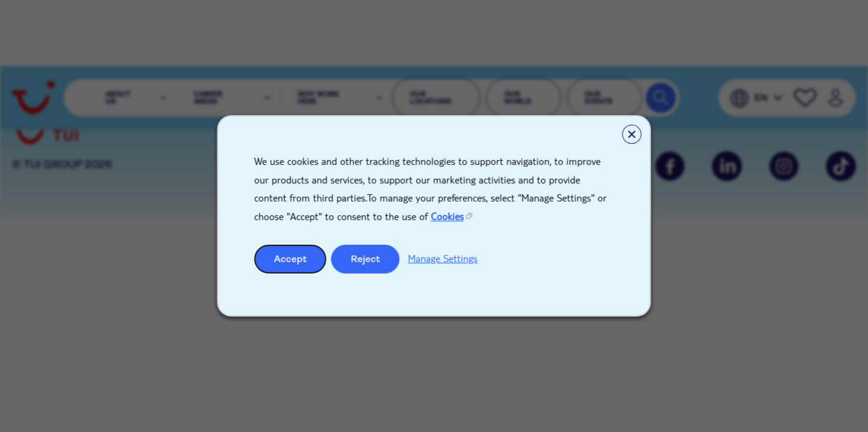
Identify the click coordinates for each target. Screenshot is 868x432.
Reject (366, 259)
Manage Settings (443, 258)
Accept (291, 259)
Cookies (448, 216)
